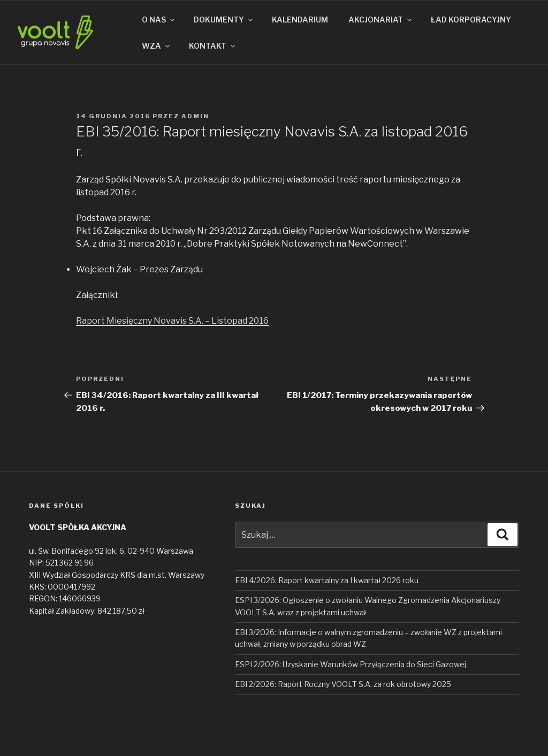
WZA (157, 46)
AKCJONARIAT (381, 20)
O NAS (159, 20)
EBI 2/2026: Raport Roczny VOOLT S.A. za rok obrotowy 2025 (343, 684)
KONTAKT (213, 46)
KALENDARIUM (300, 20)
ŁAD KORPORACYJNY (471, 20)
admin (195, 116)
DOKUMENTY (224, 20)
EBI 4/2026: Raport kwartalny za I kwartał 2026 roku (327, 580)
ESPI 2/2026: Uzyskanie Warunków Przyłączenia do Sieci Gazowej (351, 664)
